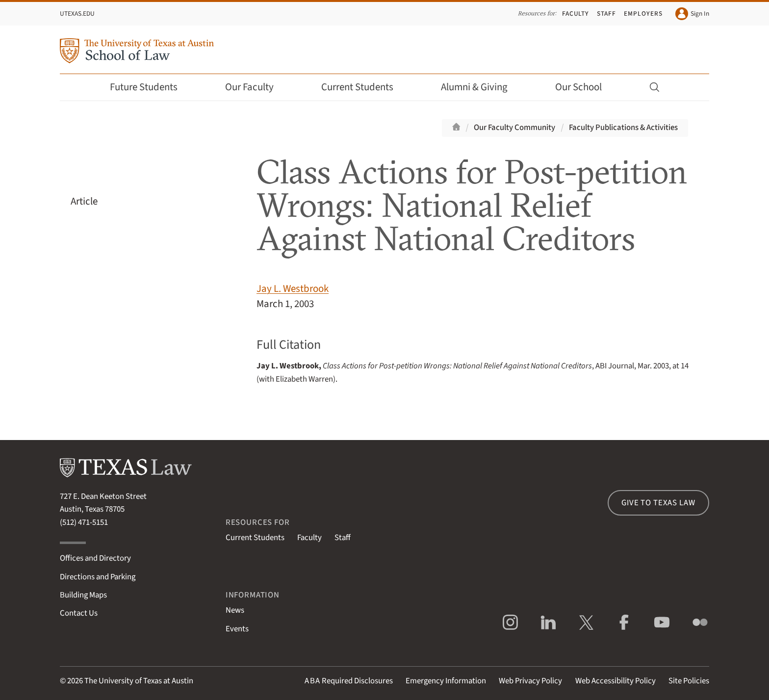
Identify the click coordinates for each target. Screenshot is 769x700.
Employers (643, 13)
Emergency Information (446, 681)
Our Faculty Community (514, 128)
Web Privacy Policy (530, 681)
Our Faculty (256, 87)
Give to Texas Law (658, 503)
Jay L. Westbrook (293, 289)
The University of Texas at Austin (139, 681)
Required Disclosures (349, 681)
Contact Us (79, 613)
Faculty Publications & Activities (623, 128)
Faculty (576, 13)
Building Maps (83, 595)
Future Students (150, 87)
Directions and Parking (98, 577)
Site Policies (689, 681)
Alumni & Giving (481, 87)
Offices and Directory (95, 558)
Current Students (364, 87)
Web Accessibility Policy (615, 681)
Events (237, 629)
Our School (585, 87)
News (235, 610)
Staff (606, 13)
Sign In (692, 14)
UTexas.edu (77, 13)
